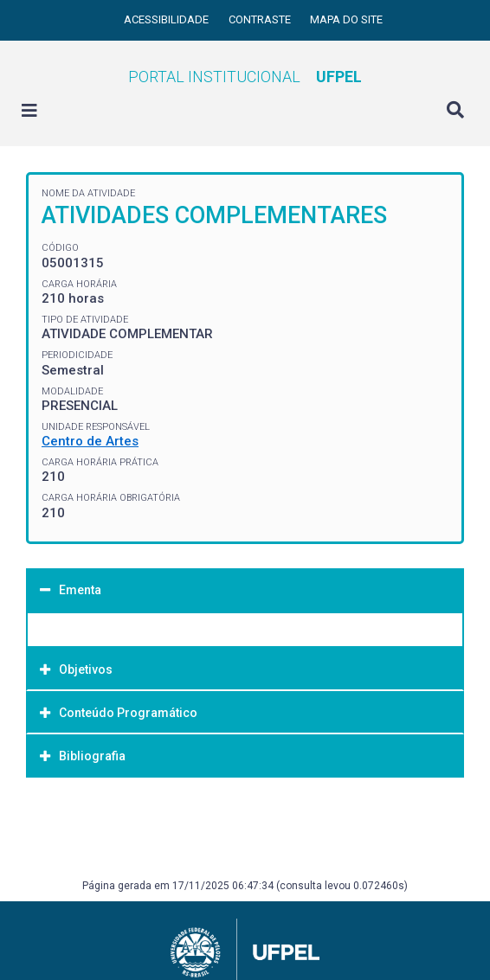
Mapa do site (346, 19)
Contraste (261, 19)
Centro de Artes (90, 441)
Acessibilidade (168, 19)
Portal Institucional (245, 77)
